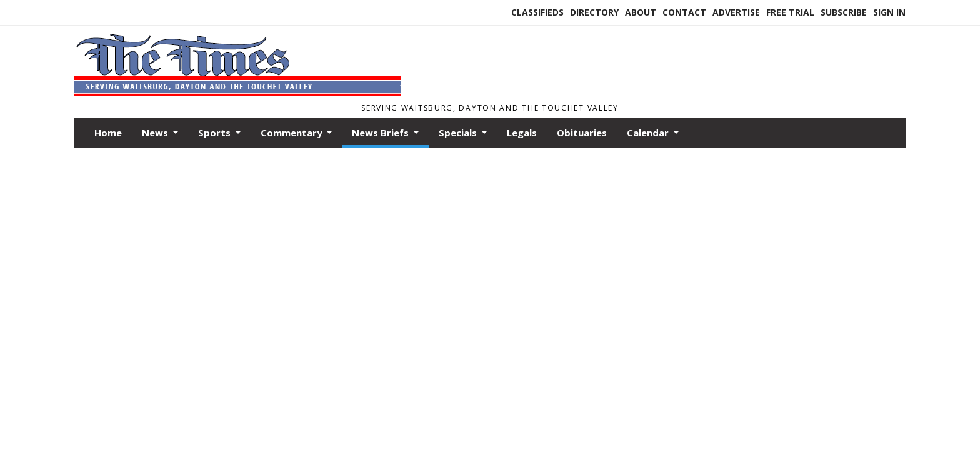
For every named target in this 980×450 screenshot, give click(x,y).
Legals (522, 132)
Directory (594, 12)
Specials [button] (459, 132)
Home (108, 132)
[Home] (237, 92)
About (641, 12)
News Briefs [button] (382, 132)
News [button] (156, 132)
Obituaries (582, 132)
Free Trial (790, 12)
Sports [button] (216, 132)
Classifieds (537, 12)
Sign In (889, 12)
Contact (684, 12)
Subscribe (844, 12)
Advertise (736, 12)
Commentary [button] (293, 132)
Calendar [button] (649, 132)
